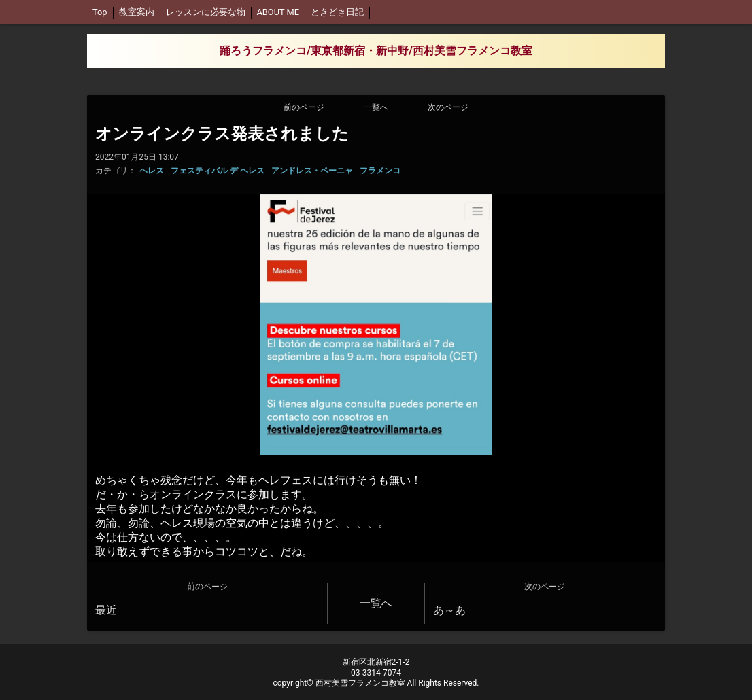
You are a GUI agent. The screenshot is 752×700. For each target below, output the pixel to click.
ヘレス (152, 171)
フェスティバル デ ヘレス (218, 171)
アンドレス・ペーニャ (312, 171)
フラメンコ (380, 171)
